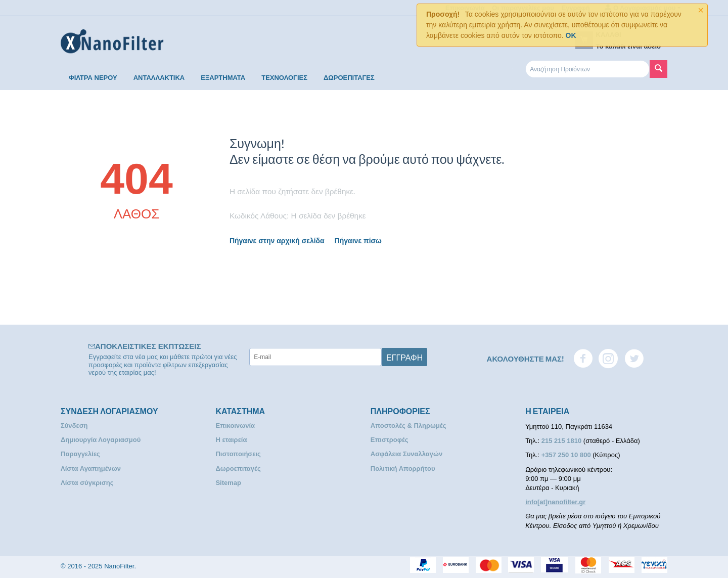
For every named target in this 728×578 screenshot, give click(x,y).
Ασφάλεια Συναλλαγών (407, 454)
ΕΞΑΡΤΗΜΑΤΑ (223, 78)
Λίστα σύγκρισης (87, 483)
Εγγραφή (404, 357)
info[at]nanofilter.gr (555, 502)
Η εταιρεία (231, 440)
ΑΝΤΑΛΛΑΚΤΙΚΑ (159, 78)
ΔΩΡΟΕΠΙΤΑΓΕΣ (349, 78)
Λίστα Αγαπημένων (91, 469)
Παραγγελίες (80, 454)
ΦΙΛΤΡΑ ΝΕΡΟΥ (93, 78)
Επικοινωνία (235, 426)
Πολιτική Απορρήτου (403, 469)
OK (571, 35)
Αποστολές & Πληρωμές (408, 426)
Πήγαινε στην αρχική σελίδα (277, 241)
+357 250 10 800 (567, 455)
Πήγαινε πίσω (358, 241)
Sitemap (228, 483)
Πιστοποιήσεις (238, 454)
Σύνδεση (74, 426)
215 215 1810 (562, 441)
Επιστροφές (390, 440)
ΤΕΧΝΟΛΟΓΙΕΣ (284, 78)
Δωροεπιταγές (238, 469)
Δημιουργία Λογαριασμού (101, 440)
